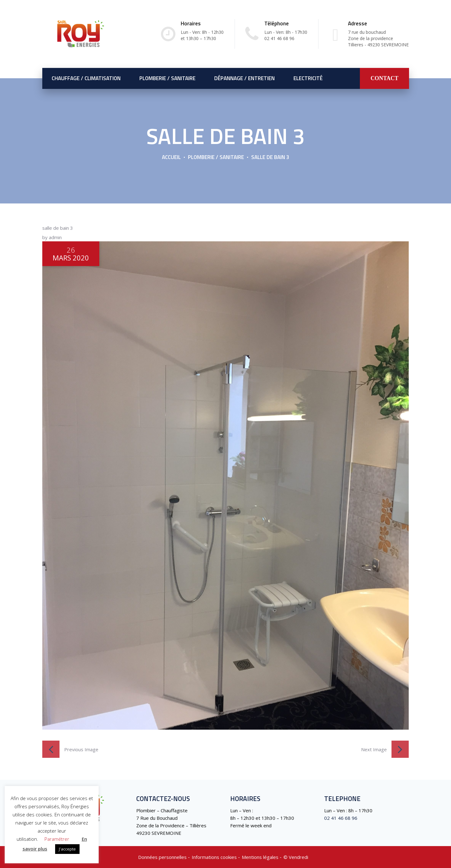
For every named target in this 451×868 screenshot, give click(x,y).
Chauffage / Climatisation (86, 78)
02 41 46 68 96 (341, 818)
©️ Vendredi (296, 857)
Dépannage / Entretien (244, 78)
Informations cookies (214, 857)
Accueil (171, 157)
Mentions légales (260, 857)
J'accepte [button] (67, 849)
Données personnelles (162, 857)
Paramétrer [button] (57, 839)
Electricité (308, 78)
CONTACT (384, 78)
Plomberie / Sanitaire (167, 78)
